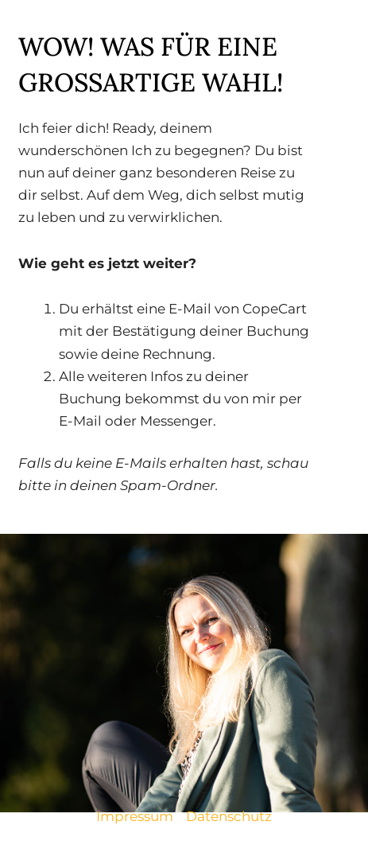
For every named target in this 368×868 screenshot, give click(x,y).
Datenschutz (229, 816)
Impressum (135, 816)
